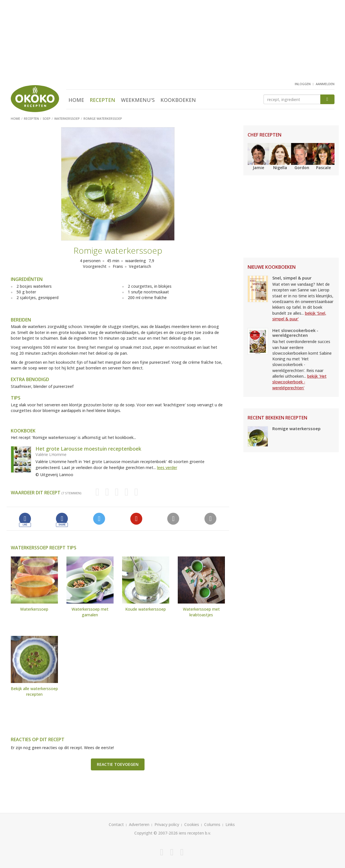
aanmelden (325, 84)
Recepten (103, 100)
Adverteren (139, 824)
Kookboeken (178, 100)
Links (230, 824)
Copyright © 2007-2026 (156, 833)
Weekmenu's (138, 100)
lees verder (167, 467)
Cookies (192, 824)
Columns (212, 824)
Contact (116, 824)
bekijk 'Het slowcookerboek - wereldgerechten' (299, 382)
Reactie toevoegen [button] (118, 764)
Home (76, 100)
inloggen (303, 84)
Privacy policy (167, 824)
